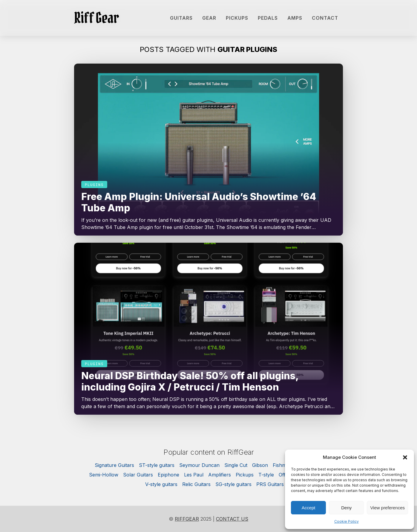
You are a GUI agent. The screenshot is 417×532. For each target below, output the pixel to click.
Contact (325, 18)
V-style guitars (161, 484)
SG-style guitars (233, 484)
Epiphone (168, 475)
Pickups (237, 18)
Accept (309, 508)
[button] (405, 457)
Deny (346, 508)
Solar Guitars (138, 475)
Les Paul (194, 475)
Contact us (232, 519)
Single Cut (236, 465)
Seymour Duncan (199, 465)
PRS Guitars (270, 484)
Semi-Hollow (104, 475)
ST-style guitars (157, 465)
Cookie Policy (347, 521)
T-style (266, 475)
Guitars (181, 18)
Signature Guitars (114, 465)
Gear (209, 18)
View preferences (387, 508)
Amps (295, 18)
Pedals (268, 18)
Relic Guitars (196, 484)
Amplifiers (220, 475)
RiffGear (187, 519)
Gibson (260, 465)
